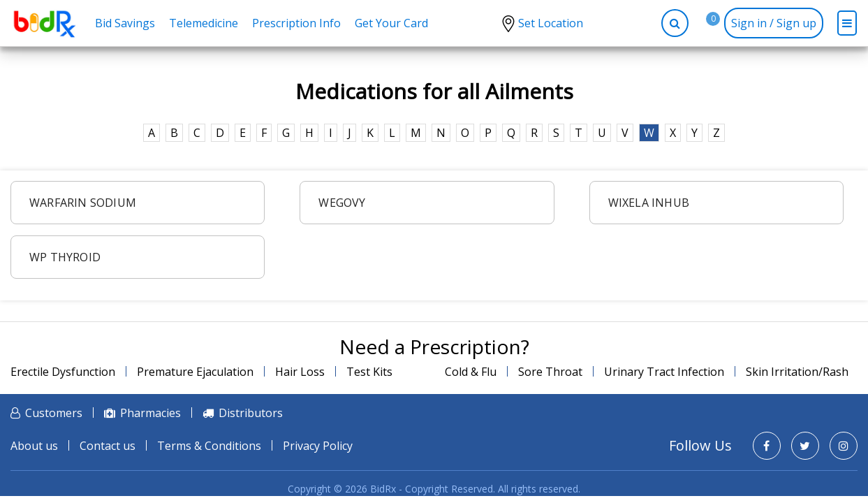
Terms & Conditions (209, 446)
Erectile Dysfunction (63, 372)
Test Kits (369, 372)
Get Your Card (391, 23)
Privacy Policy (318, 446)
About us (34, 446)
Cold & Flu (471, 372)
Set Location (551, 23)
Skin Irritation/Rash (797, 372)
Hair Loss (300, 372)
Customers (54, 413)
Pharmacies (150, 413)
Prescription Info (296, 23)
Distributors (251, 413)
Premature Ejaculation (195, 372)
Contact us (108, 446)
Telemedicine (204, 23)
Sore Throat (550, 372)
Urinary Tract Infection (664, 372)
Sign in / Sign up (774, 23)
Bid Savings (125, 23)
